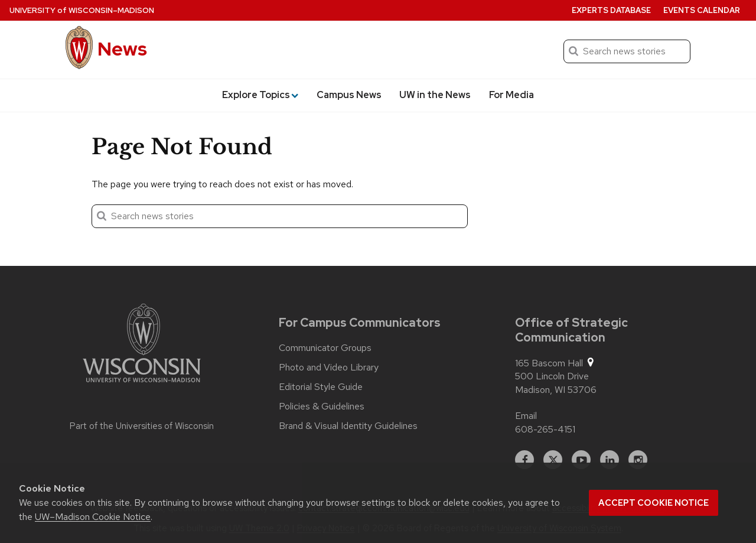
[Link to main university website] (142, 345)
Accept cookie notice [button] (654, 503)
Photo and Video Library (329, 368)
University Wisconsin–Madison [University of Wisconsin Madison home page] (82, 10)
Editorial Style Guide (321, 387)
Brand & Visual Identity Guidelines (348, 426)
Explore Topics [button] (260, 95)
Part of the (142, 426)
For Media (511, 95)
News (122, 49)
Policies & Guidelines (322, 407)
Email (526, 416)
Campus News (349, 95)
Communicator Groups (325, 348)
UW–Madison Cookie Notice (93, 517)
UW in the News (435, 95)
